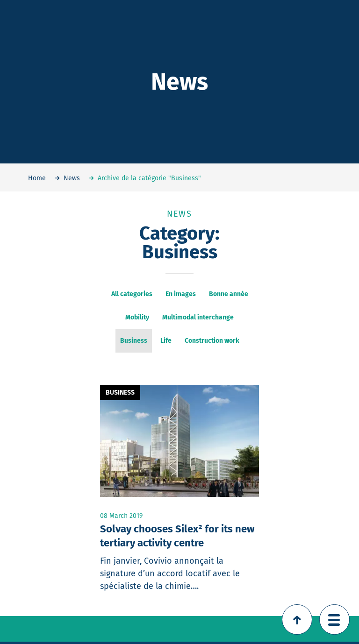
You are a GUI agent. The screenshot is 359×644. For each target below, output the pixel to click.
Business (120, 393)
